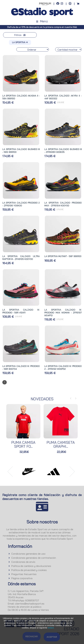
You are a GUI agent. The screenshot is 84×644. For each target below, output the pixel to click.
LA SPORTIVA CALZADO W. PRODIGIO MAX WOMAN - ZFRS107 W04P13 (63, 313)
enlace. (51, 628)
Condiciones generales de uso (28, 554)
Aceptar (52, 637)
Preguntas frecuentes (24, 574)
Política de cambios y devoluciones (31, 566)
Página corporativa (22, 578)
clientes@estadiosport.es (30, 604)
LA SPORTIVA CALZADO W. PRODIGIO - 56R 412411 (21, 311)
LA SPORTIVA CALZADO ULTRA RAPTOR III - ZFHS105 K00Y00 (21, 258)
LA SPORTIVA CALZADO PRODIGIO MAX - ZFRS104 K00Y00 (63, 204)
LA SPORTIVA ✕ (20, 42)
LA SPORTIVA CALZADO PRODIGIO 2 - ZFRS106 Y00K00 (21, 204)
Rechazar (32, 636)
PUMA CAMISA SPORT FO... (23, 444)
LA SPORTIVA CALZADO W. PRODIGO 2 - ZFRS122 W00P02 (63, 368)
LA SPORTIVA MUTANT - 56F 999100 (63, 256)
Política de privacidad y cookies (29, 570)
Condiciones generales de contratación (34, 558)
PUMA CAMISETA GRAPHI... (61, 444)
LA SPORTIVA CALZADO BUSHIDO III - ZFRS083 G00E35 (63, 151)
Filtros (20, 35)
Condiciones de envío (23, 562)
